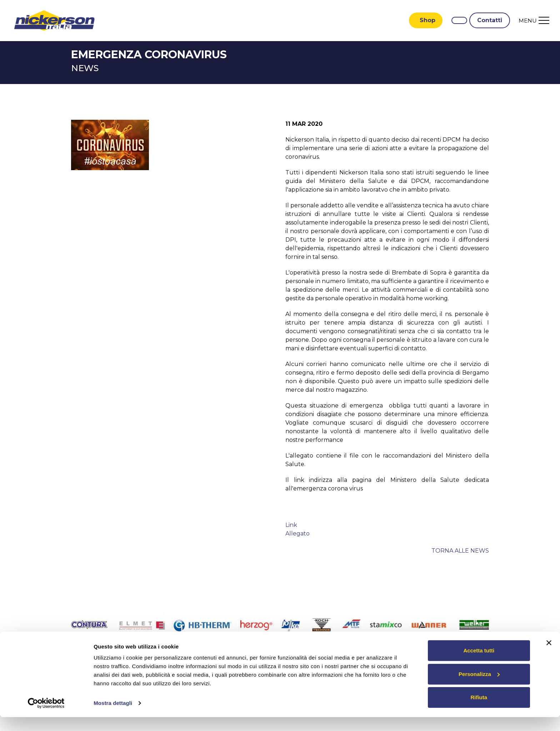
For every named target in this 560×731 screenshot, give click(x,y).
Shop (427, 21)
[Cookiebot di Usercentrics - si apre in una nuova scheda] (46, 717)
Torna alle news (460, 551)
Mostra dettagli (113, 717)
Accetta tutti (479, 664)
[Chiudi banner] (549, 657)
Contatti (490, 21)
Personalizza (479, 688)
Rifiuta (479, 711)
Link (291, 526)
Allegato (297, 534)
